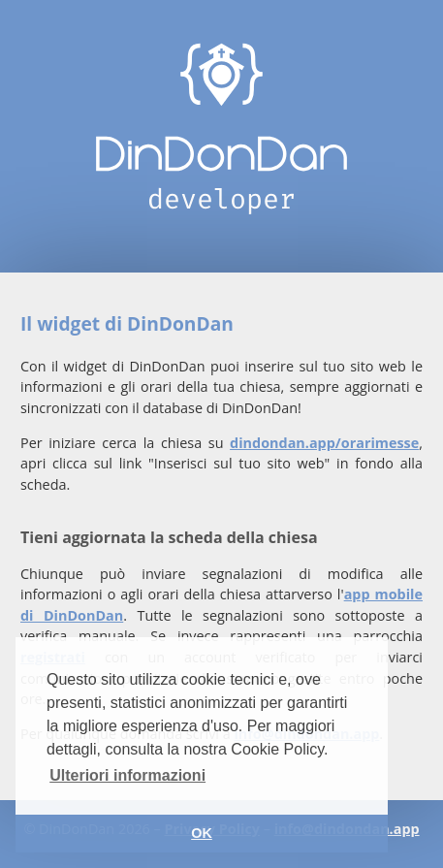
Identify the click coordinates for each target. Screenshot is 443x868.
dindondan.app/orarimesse (324, 443)
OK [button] (202, 833)
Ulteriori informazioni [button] (127, 775)
